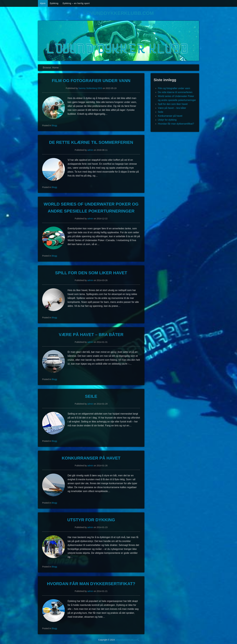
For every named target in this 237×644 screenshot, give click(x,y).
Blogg (54, 125)
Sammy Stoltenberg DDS (90, 88)
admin (90, 150)
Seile (91, 396)
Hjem (43, 3)
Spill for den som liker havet (91, 273)
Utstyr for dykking (91, 520)
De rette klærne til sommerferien (91, 142)
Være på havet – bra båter (91, 335)
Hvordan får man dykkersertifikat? (91, 584)
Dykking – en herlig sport (76, 3)
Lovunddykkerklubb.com (118, 13)
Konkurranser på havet (91, 458)
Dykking (54, 3)
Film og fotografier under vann (91, 81)
